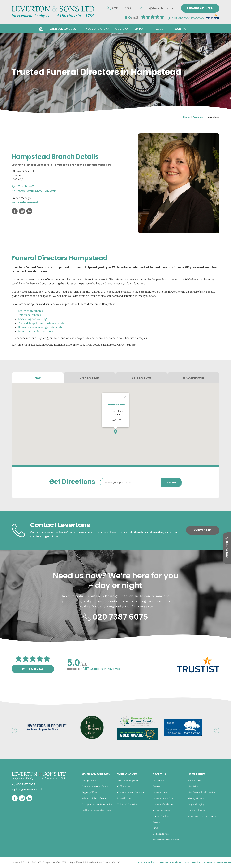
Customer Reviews (185, 18)
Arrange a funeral (200, 8)
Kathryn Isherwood (25, 202)
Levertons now (160, 792)
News (155, 828)
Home (186, 117)
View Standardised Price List (202, 792)
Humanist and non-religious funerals (40, 327)
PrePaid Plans (124, 798)
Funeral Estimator (197, 810)
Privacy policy (146, 862)
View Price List (195, 786)
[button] (65, 29)
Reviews (156, 822)
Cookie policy (193, 862)
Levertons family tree (163, 804)
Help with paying (196, 804)
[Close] (125, 397)
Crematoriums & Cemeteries (131, 792)
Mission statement (162, 810)
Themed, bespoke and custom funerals (41, 323)
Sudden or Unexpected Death (96, 810)
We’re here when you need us (203, 816)
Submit (171, 482)
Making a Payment (197, 798)
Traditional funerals (30, 315)
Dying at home (89, 780)
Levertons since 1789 (163, 798)
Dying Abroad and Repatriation (97, 804)
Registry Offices (90, 792)
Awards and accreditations (166, 840)
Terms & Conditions (170, 862)
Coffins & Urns (124, 786)
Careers (156, 786)
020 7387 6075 (123, 8)
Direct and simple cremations (36, 331)
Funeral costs (194, 780)
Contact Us (203, 530)
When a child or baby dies (95, 798)
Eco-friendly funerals (31, 311)
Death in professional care (95, 786)
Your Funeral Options (128, 780)
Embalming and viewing (32, 319)
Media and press (161, 834)
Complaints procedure (217, 862)
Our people (158, 780)
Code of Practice (161, 816)
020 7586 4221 (26, 186)
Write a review (33, 669)
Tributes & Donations (128, 804)
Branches (198, 117)
